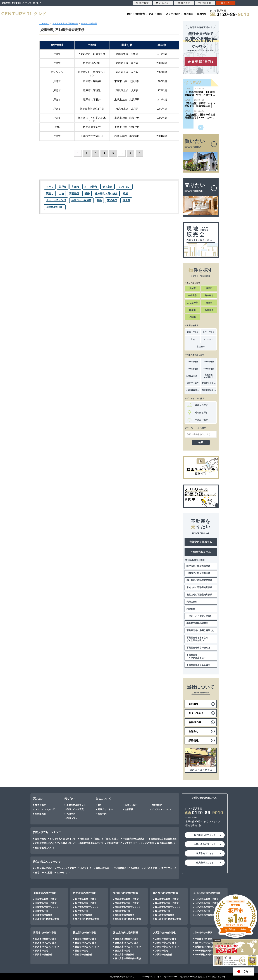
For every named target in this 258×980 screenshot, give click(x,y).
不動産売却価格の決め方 (198, 648)
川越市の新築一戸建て (46, 899)
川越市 (75, 187)
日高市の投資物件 (44, 955)
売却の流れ (192, 602)
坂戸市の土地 (82, 911)
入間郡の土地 (161, 951)
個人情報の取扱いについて (122, 977)
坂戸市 (63, 187)
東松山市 (112, 200)
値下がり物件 (193, 383)
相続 (125, 193)
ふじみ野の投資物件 (205, 915)
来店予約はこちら (205, 853)
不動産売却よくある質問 (198, 665)
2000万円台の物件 (204, 955)
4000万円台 (209, 369)
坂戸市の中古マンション (87, 907)
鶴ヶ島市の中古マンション (168, 907)
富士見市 (209, 310)
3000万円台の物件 (204, 951)
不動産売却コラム (201, 552)
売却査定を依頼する (201, 542)
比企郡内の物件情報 (84, 933)
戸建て (50, 193)
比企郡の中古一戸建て (86, 943)
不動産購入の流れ (44, 868)
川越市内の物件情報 (44, 893)
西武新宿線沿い (209, 390)
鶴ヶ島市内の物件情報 (166, 893)
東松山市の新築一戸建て (127, 899)
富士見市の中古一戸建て (127, 943)
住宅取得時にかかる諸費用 (126, 868)
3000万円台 (193, 369)
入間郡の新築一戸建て (166, 939)
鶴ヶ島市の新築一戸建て (167, 899)
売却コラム (72, 818)
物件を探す (40, 805)
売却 (151, 14)
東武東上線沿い (209, 383)
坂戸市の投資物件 (84, 915)
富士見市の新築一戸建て (127, 939)
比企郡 (192, 310)
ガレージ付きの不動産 (206, 943)
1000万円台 (193, 362)
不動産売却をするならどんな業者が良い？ (197, 639)
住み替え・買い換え (106, 193)
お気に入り (163, 3)
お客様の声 (157, 805)
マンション (124, 187)
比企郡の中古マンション (87, 947)
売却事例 (71, 814)
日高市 (209, 303)
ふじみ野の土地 (202, 911)
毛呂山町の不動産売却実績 (199, 595)
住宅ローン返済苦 (81, 200)
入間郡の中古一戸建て (166, 943)
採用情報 (202, 14)
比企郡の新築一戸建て (86, 939)
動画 (160, 14)
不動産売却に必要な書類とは (200, 630)
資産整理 (74, 193)
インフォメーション (161, 809)
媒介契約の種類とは (167, 843)
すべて (50, 187)
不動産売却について (76, 805)
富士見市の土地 (123, 951)
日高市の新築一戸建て (46, 939)
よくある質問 (147, 843)
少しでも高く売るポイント (63, 839)
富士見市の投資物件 (125, 955)
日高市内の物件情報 (44, 933)
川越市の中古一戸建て (46, 903)
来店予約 (102, 814)
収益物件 (201, 347)
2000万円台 (209, 362)
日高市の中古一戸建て (46, 943)
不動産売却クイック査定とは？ (196, 656)
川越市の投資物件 (44, 915)
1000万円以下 (193, 376)
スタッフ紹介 (173, 14)
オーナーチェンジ (56, 200)
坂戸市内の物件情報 (84, 893)
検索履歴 (205, 3)
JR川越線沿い (193, 390)
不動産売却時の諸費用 (197, 623)
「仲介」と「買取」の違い (199, 616)
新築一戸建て (193, 332)
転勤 (99, 200)
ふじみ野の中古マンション (208, 907)
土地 (61, 193)
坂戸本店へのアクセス (205, 835)
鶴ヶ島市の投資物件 (165, 915)
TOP (129, 14)
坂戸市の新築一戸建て (86, 899)
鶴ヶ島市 (107, 187)
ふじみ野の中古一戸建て (207, 903)
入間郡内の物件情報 (164, 933)
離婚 (87, 193)
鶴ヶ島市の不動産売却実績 (199, 580)
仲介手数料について (45, 848)
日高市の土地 (42, 951)
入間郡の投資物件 (164, 955)
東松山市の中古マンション (128, 907)
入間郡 (192, 317)
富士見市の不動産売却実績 (128, 959)
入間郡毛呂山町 (55, 207)
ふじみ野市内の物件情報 (207, 893)
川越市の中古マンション (47, 907)
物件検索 (140, 14)
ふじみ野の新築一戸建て (207, 899)
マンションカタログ (45, 809)
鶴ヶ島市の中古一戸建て (167, 903)
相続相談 (191, 609)
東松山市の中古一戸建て (127, 903)
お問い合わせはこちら (205, 844)
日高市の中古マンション (47, 947)
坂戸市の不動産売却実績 (198, 566)
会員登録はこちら (205, 863)
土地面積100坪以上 (209, 376)
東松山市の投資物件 (125, 915)
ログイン (226, 3)
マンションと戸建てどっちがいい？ (74, 868)
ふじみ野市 (91, 187)
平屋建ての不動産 (204, 939)
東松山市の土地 (123, 911)
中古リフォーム (169, 868)
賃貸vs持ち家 (102, 868)
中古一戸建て (209, 332)
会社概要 (188, 14)
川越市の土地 (42, 911)
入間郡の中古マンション (167, 947)
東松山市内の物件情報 (126, 893)
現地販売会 (40, 814)
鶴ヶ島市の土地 (163, 911)
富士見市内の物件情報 (126, 933)
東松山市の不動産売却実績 (199, 587)
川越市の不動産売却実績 (198, 573)
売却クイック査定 (75, 809)
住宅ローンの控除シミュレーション (52, 873)
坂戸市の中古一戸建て (86, 903)
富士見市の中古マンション (128, 947)
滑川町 (126, 200)
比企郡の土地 (82, 951)
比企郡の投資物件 (84, 955)
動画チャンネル (105, 809)
